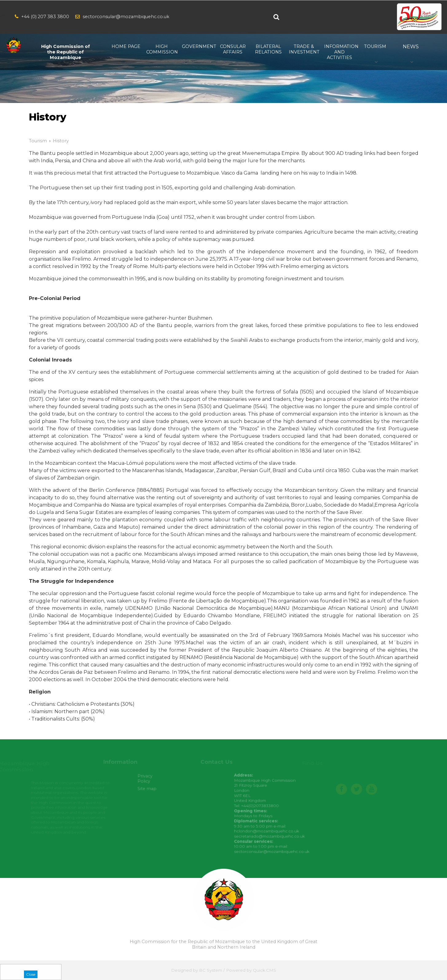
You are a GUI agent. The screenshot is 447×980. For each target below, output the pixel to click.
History (61, 141)
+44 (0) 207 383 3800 (45, 17)
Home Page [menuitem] (126, 46)
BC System (211, 970)
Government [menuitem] (197, 46)
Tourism (38, 141)
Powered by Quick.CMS (251, 970)
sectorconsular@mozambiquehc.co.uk (126, 17)
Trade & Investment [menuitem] (304, 49)
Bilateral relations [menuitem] (268, 49)
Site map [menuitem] (151, 789)
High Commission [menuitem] (162, 49)
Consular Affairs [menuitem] (233, 49)
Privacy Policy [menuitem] (149, 780)
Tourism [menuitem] (375, 46)
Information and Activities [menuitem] (339, 52)
